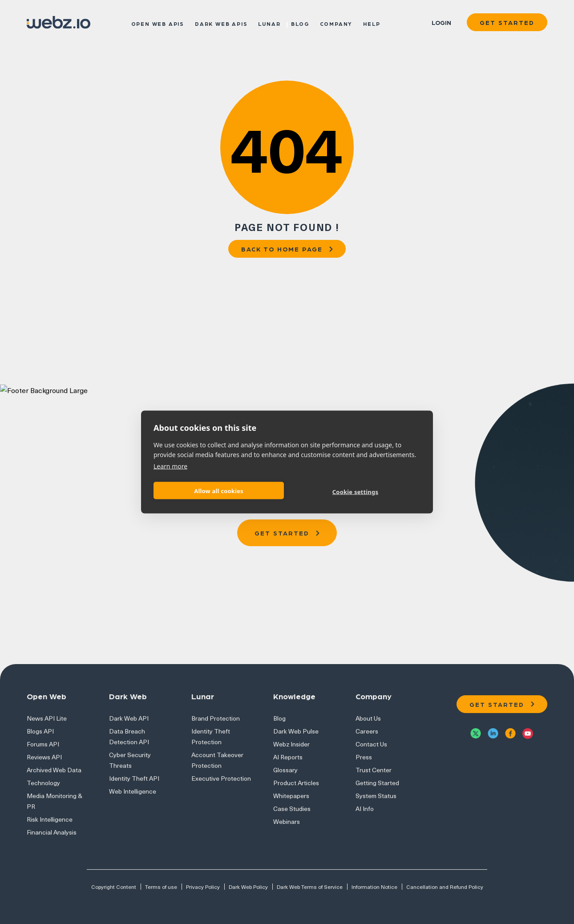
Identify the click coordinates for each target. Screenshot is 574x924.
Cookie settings (355, 491)
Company (336, 23)
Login (441, 22)
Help (372, 23)
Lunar (269, 23)
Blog (300, 23)
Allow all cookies (219, 490)
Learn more (170, 466)
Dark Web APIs (221, 23)
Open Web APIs (158, 23)
